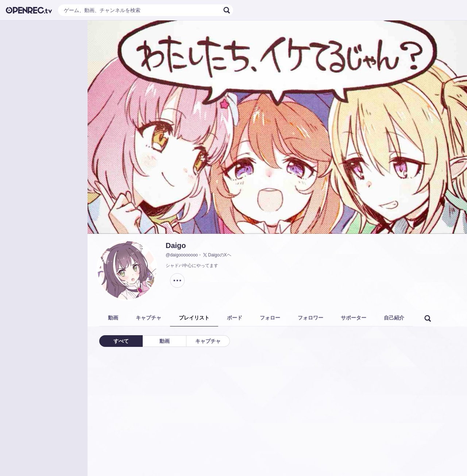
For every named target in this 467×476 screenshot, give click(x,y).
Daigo (176, 245)
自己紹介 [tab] (394, 318)
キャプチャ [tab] (148, 318)
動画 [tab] (113, 318)
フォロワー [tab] (310, 318)
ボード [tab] (235, 318)
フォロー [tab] (270, 318)
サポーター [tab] (354, 318)
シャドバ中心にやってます (192, 266)
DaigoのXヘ (217, 255)
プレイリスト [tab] (194, 318)
